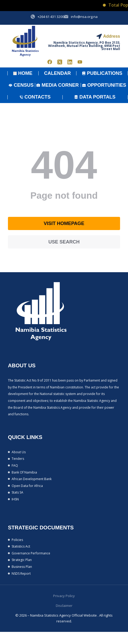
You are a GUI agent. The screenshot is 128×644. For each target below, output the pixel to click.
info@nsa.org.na (84, 17)
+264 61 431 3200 (51, 17)
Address (112, 36)
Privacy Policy (64, 596)
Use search (64, 242)
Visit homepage (64, 223)
